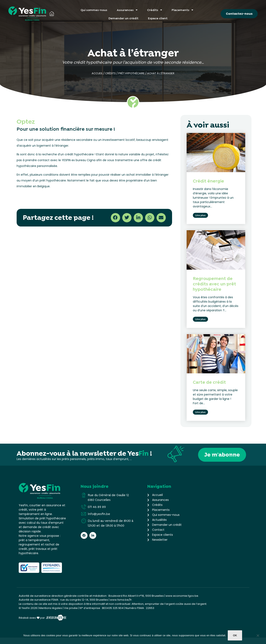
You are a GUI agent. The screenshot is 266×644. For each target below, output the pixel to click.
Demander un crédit (123, 18)
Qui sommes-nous (94, 10)
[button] (115, 218)
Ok (235, 636)
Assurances (127, 10)
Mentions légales (51, 614)
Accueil (97, 73)
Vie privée (71, 614)
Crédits (155, 10)
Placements (182, 10)
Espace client (158, 18)
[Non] (258, 637)
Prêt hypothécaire (131, 73)
